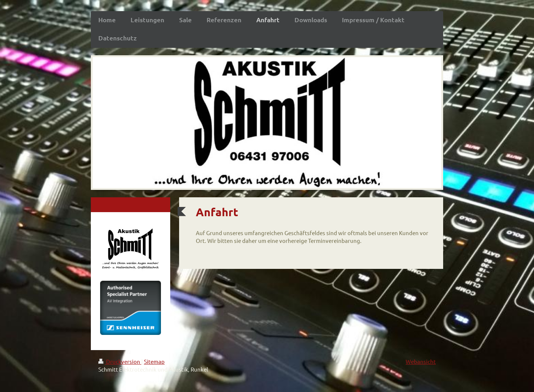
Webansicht (421, 361)
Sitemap (154, 361)
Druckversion (120, 361)
